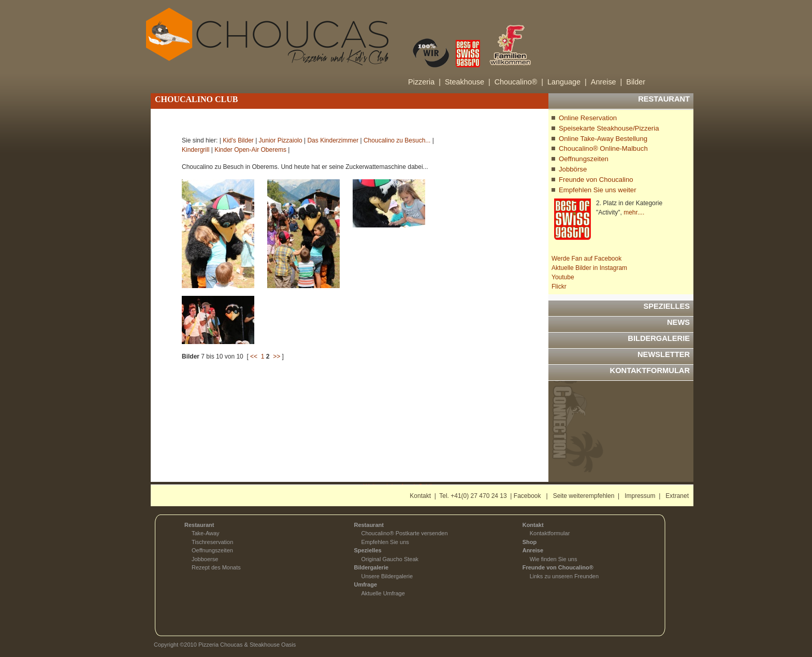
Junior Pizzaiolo (281, 140)
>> (277, 356)
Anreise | (607, 82)
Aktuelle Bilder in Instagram (589, 268)
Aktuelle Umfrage (383, 593)
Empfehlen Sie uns (385, 542)
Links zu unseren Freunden (564, 576)
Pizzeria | (424, 82)
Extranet (677, 496)
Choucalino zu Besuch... (397, 140)
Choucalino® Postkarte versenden (404, 533)
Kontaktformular (550, 533)
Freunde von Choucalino (596, 180)
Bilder (636, 82)
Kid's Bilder (238, 140)
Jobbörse (573, 169)
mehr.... (634, 212)
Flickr (559, 287)
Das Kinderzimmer (333, 140)
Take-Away (206, 533)
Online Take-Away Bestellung (603, 139)
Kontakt (420, 496)
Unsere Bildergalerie (387, 576)
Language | (567, 82)
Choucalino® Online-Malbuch (603, 148)
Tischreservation (212, 542)
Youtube (563, 277)
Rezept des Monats (216, 567)
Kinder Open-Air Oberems (250, 150)
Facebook (527, 496)
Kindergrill (195, 150)
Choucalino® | (519, 82)
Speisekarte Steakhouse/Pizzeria (609, 128)
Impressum (640, 496)
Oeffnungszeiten (584, 159)
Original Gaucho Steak (390, 559)
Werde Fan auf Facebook (586, 259)
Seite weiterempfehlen (584, 496)
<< (254, 356)
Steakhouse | (468, 82)
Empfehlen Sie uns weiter (598, 190)
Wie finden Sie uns (554, 559)
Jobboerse (205, 559)
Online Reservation (588, 118)
